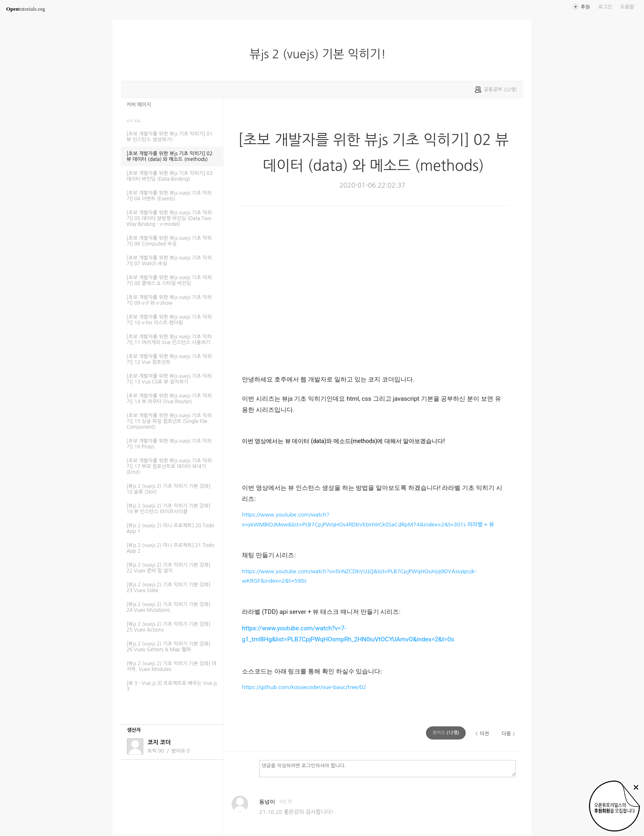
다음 (506, 734)
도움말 (627, 7)
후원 (585, 7)
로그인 (605, 7)
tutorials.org (26, 9)
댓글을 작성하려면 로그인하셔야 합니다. (388, 768)
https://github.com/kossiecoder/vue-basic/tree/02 (304, 687)
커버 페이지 (139, 105)
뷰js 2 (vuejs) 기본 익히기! (321, 54)
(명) (446, 733)
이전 (484, 734)
